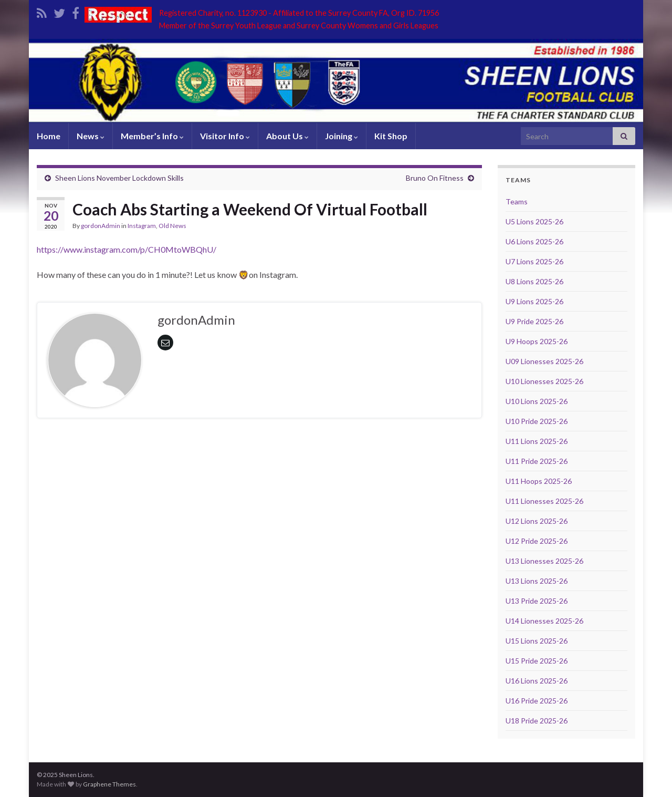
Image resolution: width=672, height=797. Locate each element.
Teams (517, 201)
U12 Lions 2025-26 (537, 521)
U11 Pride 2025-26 (537, 461)
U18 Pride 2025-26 (537, 721)
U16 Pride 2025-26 (537, 701)
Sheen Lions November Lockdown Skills (119, 178)
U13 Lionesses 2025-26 (544, 561)
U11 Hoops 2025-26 (539, 481)
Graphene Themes (109, 784)
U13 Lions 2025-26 (537, 581)
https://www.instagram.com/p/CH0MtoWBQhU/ (127, 249)
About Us (287, 136)
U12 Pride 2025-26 (537, 541)
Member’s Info (152, 136)
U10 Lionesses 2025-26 (544, 381)
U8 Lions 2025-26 (534, 281)
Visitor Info (225, 136)
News (91, 136)
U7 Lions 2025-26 (534, 261)
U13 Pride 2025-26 (537, 601)
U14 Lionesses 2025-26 (544, 621)
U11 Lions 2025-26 (537, 441)
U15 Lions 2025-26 (537, 641)
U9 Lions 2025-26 (534, 301)
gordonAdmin (101, 226)
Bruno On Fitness (435, 178)
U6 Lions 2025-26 (534, 241)
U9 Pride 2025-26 (534, 321)
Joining (342, 136)
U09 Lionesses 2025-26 (544, 361)
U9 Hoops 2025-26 (537, 341)
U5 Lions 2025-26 (534, 221)
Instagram (142, 226)
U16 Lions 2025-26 (537, 681)
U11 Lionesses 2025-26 (544, 501)
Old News (172, 226)
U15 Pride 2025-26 (537, 661)
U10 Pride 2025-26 (537, 421)
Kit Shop (391, 136)
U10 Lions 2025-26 (537, 401)
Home (49, 136)
